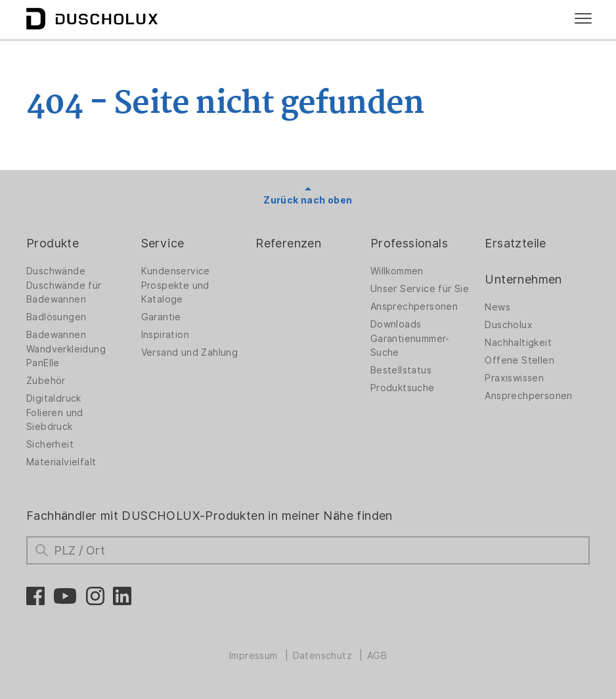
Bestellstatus (401, 370)
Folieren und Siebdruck (55, 420)
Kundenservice (176, 271)
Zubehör (46, 381)
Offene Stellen (519, 360)
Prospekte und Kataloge (175, 292)
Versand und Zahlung (190, 352)
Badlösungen (56, 317)
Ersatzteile (515, 243)
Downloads (396, 324)
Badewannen (56, 335)
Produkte (53, 243)
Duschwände (56, 271)
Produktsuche (403, 388)
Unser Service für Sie (420, 289)
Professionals (409, 243)
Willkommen (397, 271)
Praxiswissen (514, 378)
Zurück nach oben (308, 200)
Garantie (161, 317)
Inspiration (165, 335)
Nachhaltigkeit (518, 343)
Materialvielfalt (61, 462)
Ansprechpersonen (414, 307)
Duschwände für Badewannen (64, 292)
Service (163, 243)
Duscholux (509, 325)
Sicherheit (50, 444)
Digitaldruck (54, 398)
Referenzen (288, 243)
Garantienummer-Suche (410, 346)
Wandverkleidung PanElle (66, 356)
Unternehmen (523, 279)
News (497, 307)
